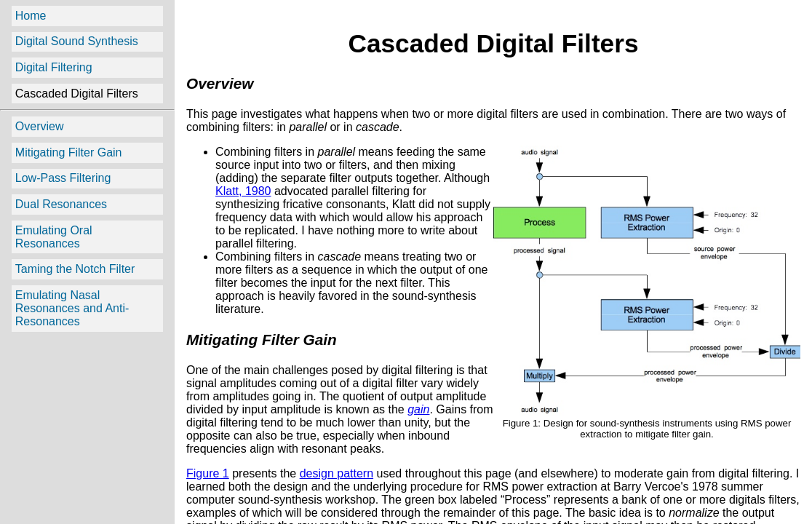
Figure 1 (208, 473)
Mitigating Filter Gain (69, 152)
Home (31, 16)
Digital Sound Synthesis (77, 41)
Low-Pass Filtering (63, 178)
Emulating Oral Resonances (54, 237)
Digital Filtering (54, 67)
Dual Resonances (61, 204)
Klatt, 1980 (243, 191)
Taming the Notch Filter (75, 269)
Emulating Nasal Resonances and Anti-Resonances (72, 308)
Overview (40, 126)
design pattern (337, 473)
